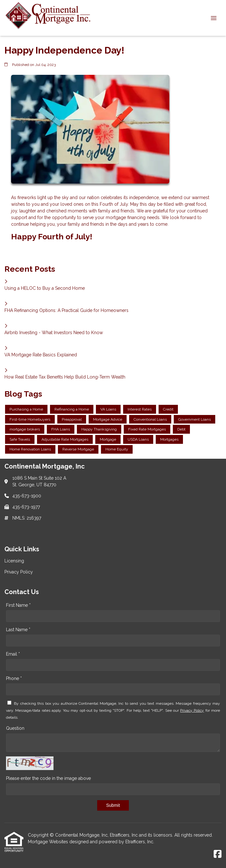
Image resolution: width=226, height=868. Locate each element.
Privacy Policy (192, 710)
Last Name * (18, 630)
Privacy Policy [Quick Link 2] (19, 572)
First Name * (18, 605)
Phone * (14, 678)
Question (15, 728)
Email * (13, 654)
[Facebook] (218, 854)
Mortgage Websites (49, 842)
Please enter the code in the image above (48, 778)
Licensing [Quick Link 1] (14, 561)
